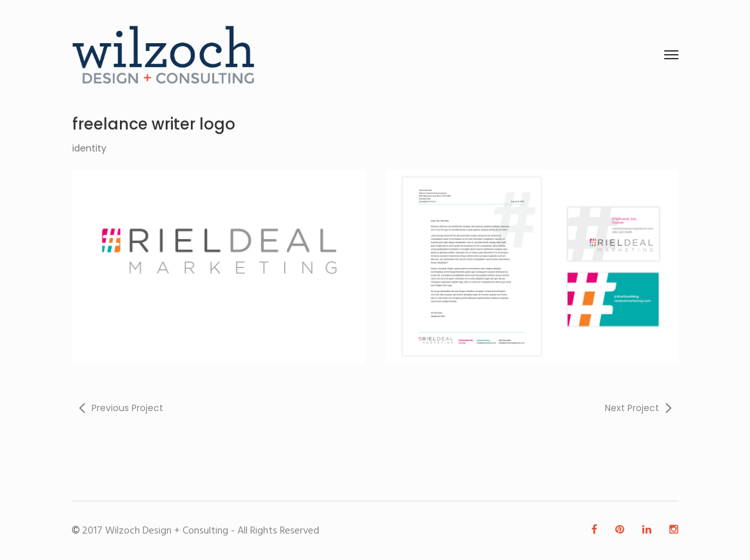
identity (89, 148)
